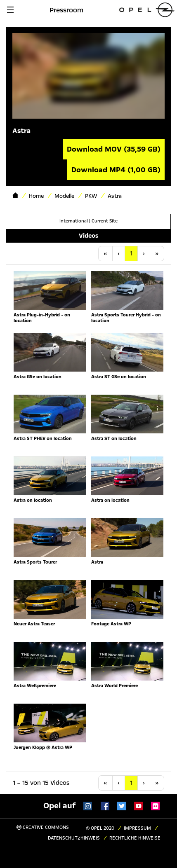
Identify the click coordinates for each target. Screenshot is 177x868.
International (74, 221)
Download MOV (114, 149)
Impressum (137, 828)
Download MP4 (116, 170)
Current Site (105, 221)
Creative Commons (43, 827)
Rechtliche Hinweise (135, 838)
